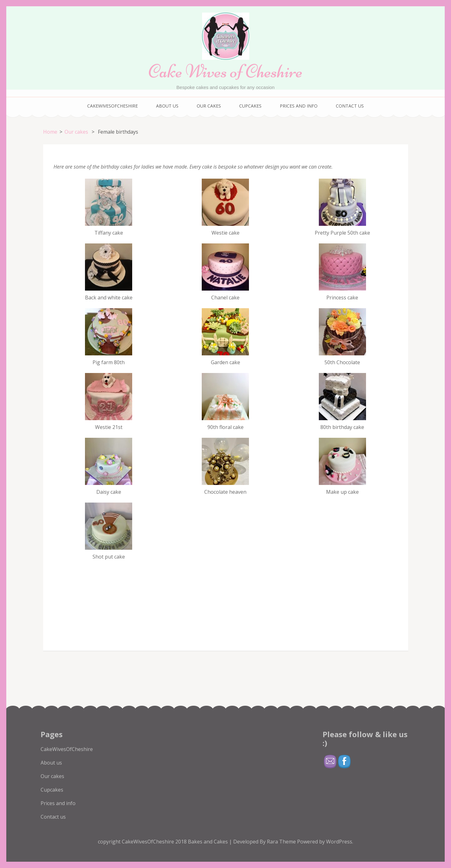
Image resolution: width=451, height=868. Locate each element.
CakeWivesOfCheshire (113, 106)
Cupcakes (250, 106)
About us (167, 106)
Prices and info (299, 106)
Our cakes (209, 106)
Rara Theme (282, 842)
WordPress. (340, 842)
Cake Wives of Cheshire (225, 71)
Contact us (350, 106)
